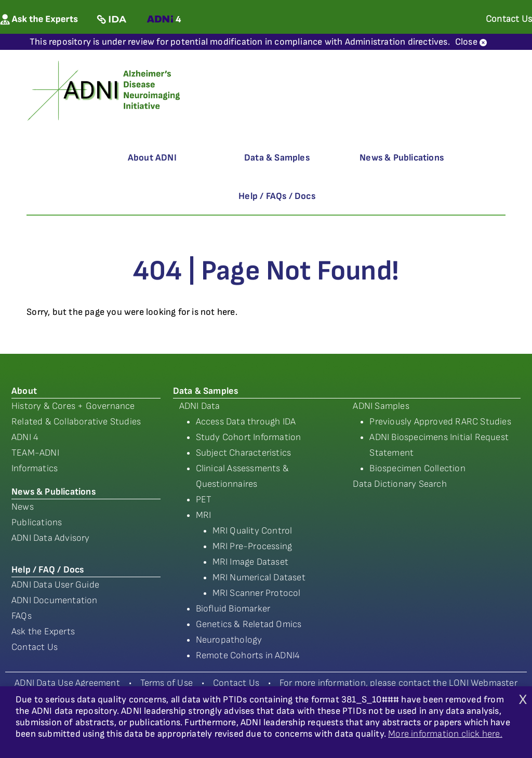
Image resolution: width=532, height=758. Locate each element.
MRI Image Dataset (250, 562)
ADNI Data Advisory (51, 538)
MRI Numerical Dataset (259, 577)
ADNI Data (200, 406)
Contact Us (35, 647)
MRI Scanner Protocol (257, 593)
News (23, 507)
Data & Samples (277, 158)
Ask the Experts (43, 631)
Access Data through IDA (246, 422)
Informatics (35, 468)
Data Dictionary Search (400, 484)
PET (204, 500)
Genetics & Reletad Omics (249, 624)
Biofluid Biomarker (233, 609)
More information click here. (445, 734)
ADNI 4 (25, 437)
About (24, 391)
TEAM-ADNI (35, 453)
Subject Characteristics (244, 453)
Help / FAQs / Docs (277, 196)
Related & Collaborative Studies (76, 422)
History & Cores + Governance (73, 406)
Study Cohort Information (249, 437)
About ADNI (152, 158)
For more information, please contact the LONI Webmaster (398, 683)
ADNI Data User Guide (55, 585)
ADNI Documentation (55, 600)
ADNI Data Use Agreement (67, 683)
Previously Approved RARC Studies (440, 422)
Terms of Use (167, 683)
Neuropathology (229, 640)
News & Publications (402, 158)
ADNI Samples (381, 406)
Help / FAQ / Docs (48, 570)
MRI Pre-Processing (252, 546)
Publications (37, 522)
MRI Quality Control (252, 531)
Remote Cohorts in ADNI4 (248, 655)
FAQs (22, 616)
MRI (204, 515)
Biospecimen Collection (417, 468)
